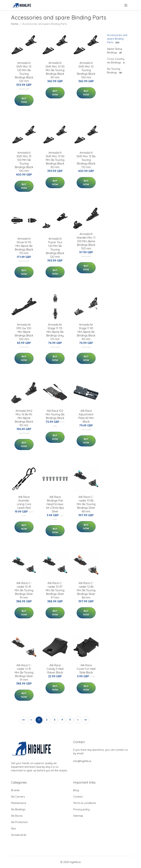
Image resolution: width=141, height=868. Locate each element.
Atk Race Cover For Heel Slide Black (86, 669)
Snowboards (19, 835)
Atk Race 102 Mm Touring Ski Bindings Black (55, 414)
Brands (15, 790)
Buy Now (24, 100)
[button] (78, 720)
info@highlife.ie (82, 761)
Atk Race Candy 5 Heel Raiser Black (55, 669)
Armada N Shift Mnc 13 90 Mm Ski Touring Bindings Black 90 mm (55, 160)
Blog (76, 790)
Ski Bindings (18, 809)
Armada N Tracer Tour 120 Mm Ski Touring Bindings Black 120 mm (55, 248)
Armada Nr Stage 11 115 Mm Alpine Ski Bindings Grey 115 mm (55, 332)
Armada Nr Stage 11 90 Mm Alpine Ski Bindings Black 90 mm (86, 332)
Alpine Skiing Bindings (115, 51)
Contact (78, 797)
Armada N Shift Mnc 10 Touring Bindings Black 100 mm (86, 70)
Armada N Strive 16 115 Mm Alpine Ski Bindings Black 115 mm (24, 246)
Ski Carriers (18, 797)
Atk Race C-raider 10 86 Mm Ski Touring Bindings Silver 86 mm (86, 504)
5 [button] (70, 720)
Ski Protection (19, 822)
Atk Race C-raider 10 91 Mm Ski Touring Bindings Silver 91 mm (24, 590)
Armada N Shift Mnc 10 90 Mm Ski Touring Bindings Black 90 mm (55, 70)
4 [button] (62, 720)
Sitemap (78, 816)
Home (15, 24)
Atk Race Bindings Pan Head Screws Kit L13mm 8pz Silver (55, 504)
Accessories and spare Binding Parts (117, 39)
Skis (13, 828)
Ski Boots (17, 816)
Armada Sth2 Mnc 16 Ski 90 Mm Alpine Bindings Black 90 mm (24, 418)
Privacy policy (81, 809)
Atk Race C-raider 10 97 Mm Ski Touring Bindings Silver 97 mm (55, 590)
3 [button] (55, 720)
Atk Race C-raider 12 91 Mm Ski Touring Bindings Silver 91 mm (24, 672)
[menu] (126, 5)
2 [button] (47, 720)
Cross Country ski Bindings (116, 61)
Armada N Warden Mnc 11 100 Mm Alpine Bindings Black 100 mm (86, 241)
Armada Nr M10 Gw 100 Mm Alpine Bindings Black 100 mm (24, 332)
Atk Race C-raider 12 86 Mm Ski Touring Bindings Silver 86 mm (86, 590)
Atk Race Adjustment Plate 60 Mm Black (86, 416)
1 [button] (39, 720)
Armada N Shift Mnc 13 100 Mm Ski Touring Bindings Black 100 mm (24, 162)
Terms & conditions (85, 803)
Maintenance (19, 803)
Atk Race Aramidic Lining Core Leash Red (24, 502)
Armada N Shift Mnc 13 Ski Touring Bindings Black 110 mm (86, 160)
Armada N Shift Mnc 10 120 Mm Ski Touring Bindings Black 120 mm (24, 72)
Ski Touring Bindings (115, 71)
